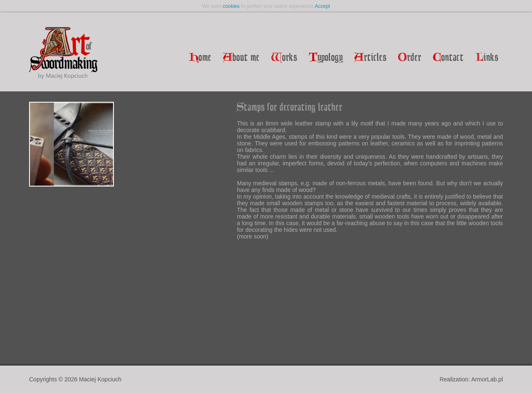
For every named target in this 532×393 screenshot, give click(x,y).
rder (410, 58)
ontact (448, 58)
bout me (241, 58)
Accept (322, 6)
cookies (231, 6)
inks (487, 58)
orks (284, 58)
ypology (326, 58)
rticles (371, 58)
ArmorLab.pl (487, 379)
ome (201, 58)
